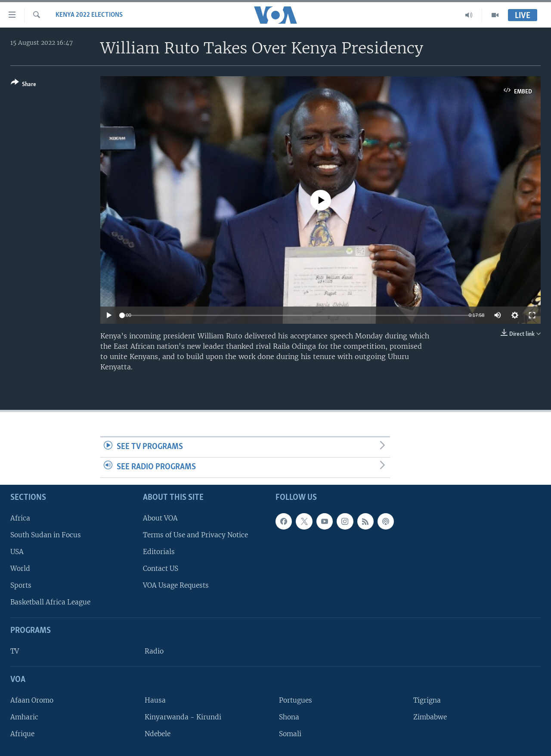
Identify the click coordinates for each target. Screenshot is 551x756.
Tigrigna (427, 700)
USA (17, 551)
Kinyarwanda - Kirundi (183, 717)
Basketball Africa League (50, 602)
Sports (21, 585)
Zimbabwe (430, 717)
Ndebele (158, 734)
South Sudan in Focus (46, 534)
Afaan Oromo (32, 700)
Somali (290, 734)
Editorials (159, 551)
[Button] (23, 85)
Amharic (24, 717)
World (20, 569)
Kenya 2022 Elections (89, 15)
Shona (289, 717)
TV (15, 651)
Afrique (22, 734)
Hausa (155, 700)
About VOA (160, 518)
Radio (154, 651)
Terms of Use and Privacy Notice (195, 534)
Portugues (296, 700)
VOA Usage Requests (176, 585)
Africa (20, 518)
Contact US (161, 569)
